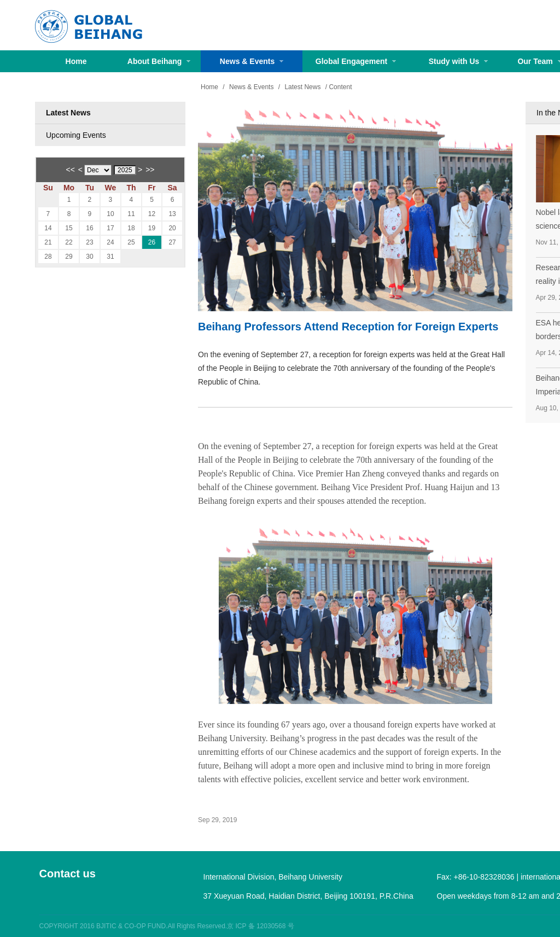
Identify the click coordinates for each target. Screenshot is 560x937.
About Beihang (159, 61)
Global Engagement (356, 61)
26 (152, 242)
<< (71, 170)
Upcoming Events (76, 135)
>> (150, 170)
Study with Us (458, 61)
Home (76, 61)
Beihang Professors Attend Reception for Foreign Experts (348, 327)
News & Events (252, 61)
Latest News (68, 113)
